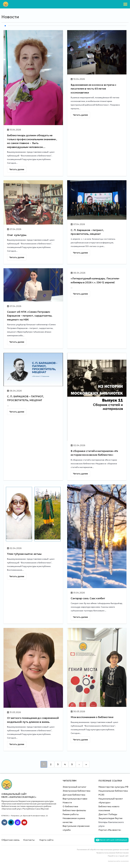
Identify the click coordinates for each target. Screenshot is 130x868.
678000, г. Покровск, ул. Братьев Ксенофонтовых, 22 (25, 816)
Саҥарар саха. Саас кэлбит (88, 598)
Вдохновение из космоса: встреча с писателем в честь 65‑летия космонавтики (94, 89)
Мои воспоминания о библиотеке (92, 717)
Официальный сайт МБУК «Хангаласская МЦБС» (19, 795)
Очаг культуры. (17, 235)
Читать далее (17, 169)
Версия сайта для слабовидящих (112, 840)
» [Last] (86, 764)
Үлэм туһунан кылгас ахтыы (24, 554)
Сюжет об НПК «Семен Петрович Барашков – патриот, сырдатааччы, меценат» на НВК (30, 316)
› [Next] (79, 764)
